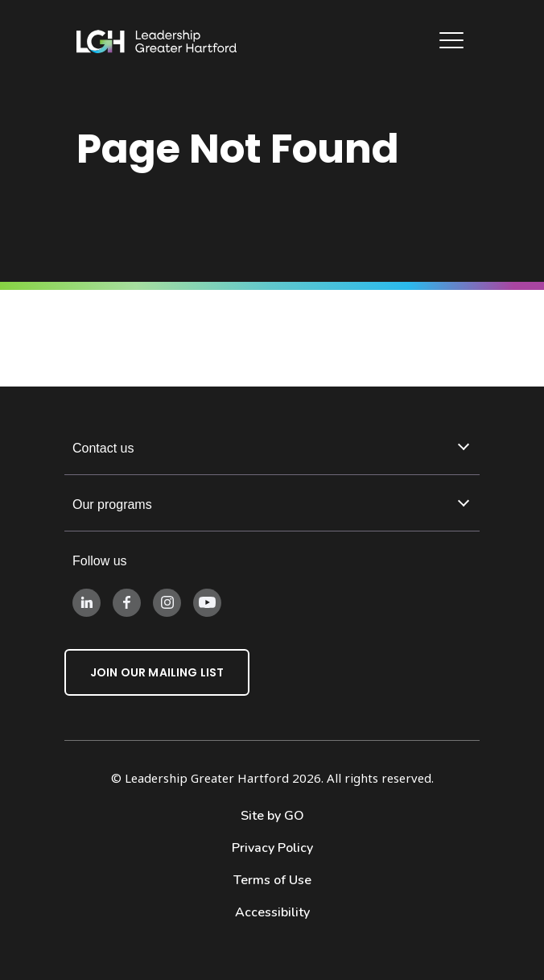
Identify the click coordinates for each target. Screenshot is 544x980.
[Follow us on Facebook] (127, 602)
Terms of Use (272, 880)
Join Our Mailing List (157, 672)
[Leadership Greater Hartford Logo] (157, 42)
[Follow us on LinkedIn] (87, 602)
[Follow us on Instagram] (167, 602)
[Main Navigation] (453, 42)
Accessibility (272, 912)
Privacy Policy (272, 848)
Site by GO (272, 816)
